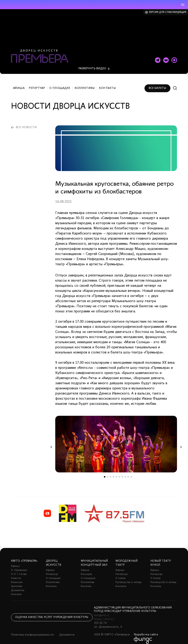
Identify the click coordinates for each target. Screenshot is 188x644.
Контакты (107, 84)
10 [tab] (131, 473)
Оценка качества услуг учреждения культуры (52, 613)
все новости (26, 123)
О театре (121, 574)
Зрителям (17, 582)
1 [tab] (105, 473)
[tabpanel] (116, 440)
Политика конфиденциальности (32, 631)
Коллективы (85, 84)
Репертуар (37, 84)
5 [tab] (116, 473)
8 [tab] (125, 473)
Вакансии (17, 578)
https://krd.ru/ (104, 615)
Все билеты (157, 84)
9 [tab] (128, 473)
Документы (18, 586)
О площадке (60, 84)
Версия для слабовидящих (168, 12)
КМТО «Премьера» (24, 557)
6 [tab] (119, 473)
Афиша (19, 84)
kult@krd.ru (102, 611)
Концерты (86, 570)
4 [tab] (113, 473)
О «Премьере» (19, 566)
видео (92, 64)
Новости (16, 574)
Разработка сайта (146, 630)
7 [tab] (122, 473)
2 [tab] (108, 473)
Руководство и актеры (128, 578)
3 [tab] (111, 473)
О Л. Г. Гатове (19, 570)
